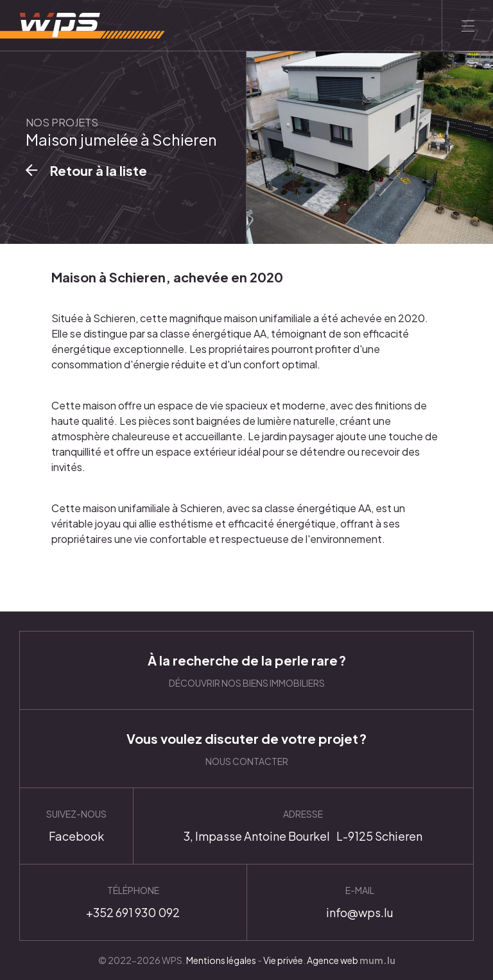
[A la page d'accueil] (82, 26)
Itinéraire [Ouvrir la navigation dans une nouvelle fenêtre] (303, 826)
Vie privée (283, 960)
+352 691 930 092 (133, 902)
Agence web (333, 960)
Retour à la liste (99, 170)
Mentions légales (221, 960)
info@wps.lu (360, 902)
